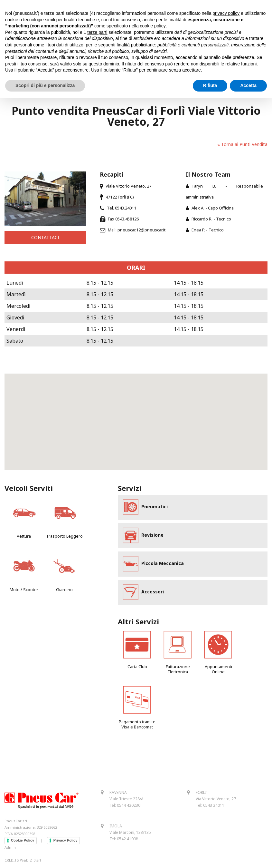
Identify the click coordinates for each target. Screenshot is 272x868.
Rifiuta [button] (210, 85)
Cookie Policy (23, 840)
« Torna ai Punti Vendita (242, 144)
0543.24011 (126, 208)
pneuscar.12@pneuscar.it (141, 230)
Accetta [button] (248, 85)
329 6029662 (47, 827)
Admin (10, 847)
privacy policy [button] (226, 13)
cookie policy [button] (153, 26)
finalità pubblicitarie (136, 45)
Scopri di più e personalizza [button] (45, 85)
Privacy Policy (66, 840)
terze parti (97, 32)
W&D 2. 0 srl (30, 860)
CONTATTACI (45, 237)
